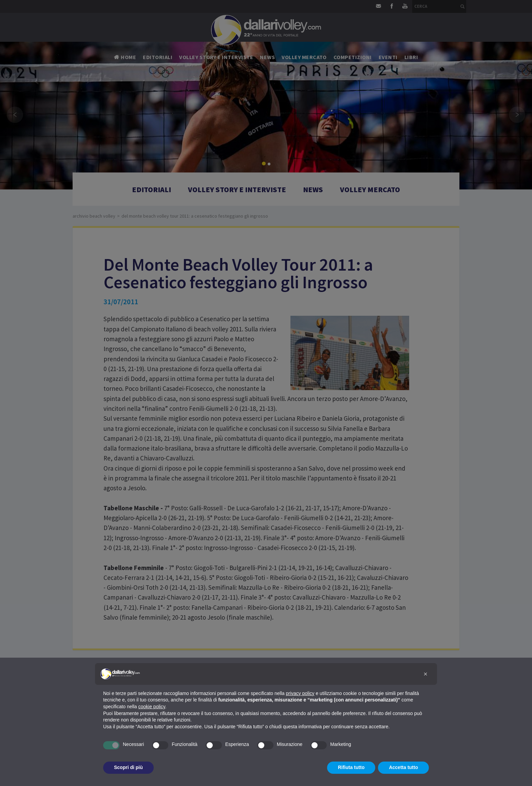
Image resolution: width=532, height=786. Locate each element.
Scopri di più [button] (128, 767)
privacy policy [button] (300, 693)
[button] (425, 674)
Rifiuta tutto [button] (351, 767)
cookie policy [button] (152, 707)
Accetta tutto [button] (403, 767)
